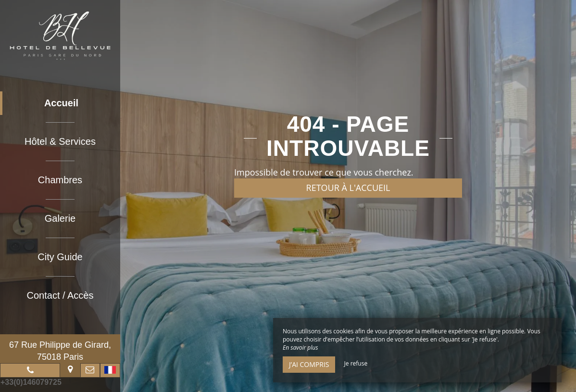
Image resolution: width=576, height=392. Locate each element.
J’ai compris (309, 364)
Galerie (60, 218)
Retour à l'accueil (348, 188)
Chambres (60, 180)
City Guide (60, 257)
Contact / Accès (60, 295)
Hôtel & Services (60, 141)
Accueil (61, 103)
